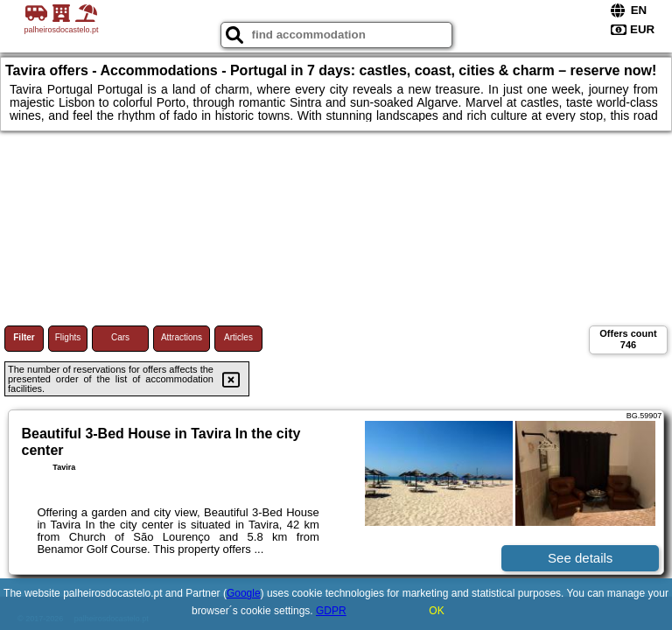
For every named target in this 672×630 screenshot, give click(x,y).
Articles (238, 337)
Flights (68, 337)
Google (244, 593)
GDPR (331, 611)
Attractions (182, 337)
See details (580, 558)
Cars (120, 337)
